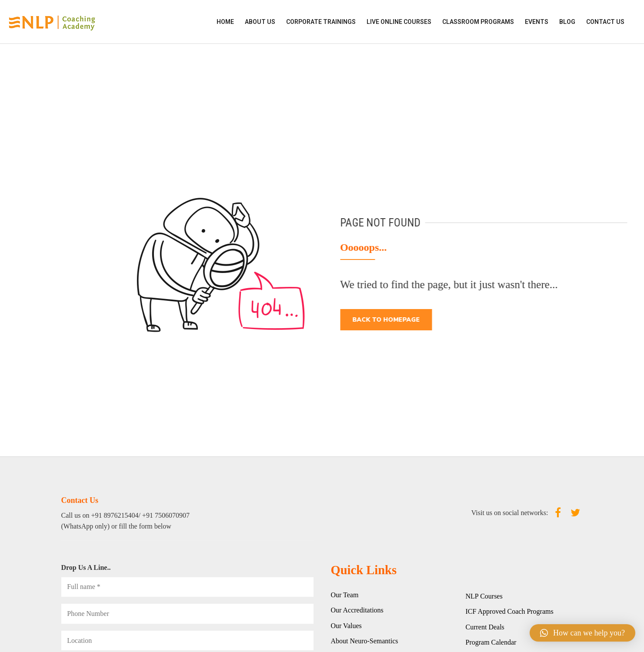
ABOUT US (260, 22)
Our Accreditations (357, 610)
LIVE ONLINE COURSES (399, 22)
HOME (225, 22)
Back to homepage (389, 320)
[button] (582, 633)
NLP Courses (484, 596)
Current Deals (485, 627)
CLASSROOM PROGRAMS (478, 22)
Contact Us (605, 22)
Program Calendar (491, 642)
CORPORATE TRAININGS (321, 22)
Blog (567, 22)
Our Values (346, 626)
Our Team (345, 595)
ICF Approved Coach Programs (510, 611)
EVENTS (537, 22)
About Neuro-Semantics (365, 641)
